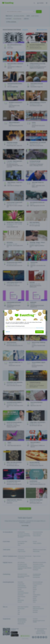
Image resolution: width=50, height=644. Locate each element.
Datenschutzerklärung (40, 328)
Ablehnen (8, 332)
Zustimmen (39, 332)
